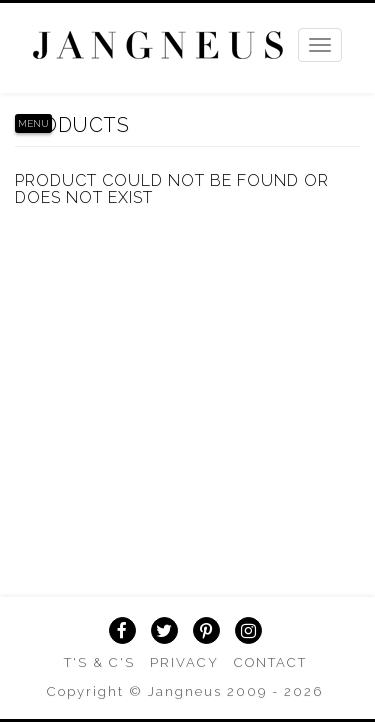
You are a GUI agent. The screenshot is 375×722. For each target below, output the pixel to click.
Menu (33, 123)
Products (72, 125)
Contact (270, 662)
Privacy (184, 662)
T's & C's (99, 662)
